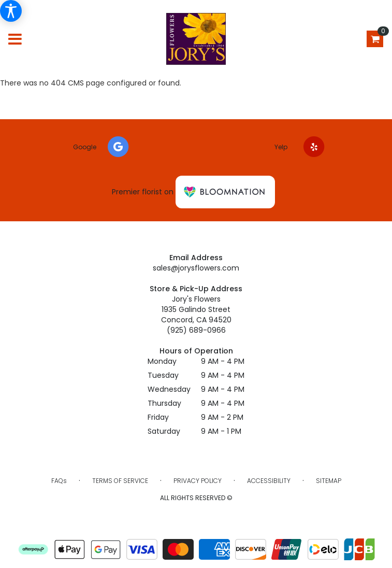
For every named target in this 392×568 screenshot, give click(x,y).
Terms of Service (120, 481)
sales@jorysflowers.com (196, 268)
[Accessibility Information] (11, 11)
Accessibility (269, 481)
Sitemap (329, 481)
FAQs (59, 481)
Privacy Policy (198, 481)
